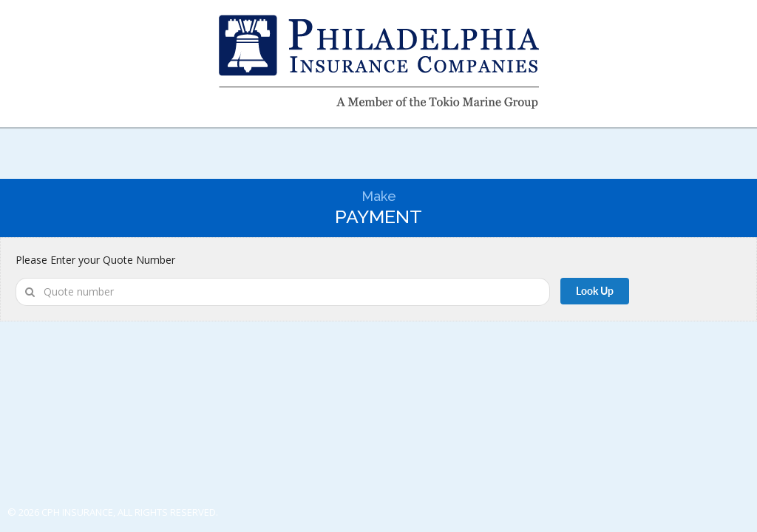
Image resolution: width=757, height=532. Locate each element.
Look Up (595, 291)
